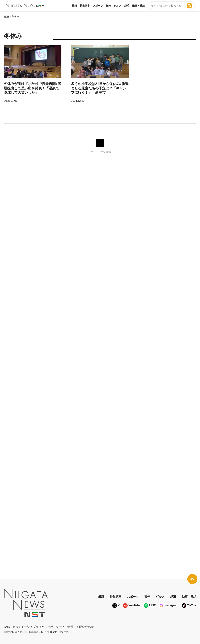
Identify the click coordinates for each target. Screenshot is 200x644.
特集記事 (85, 6)
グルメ (118, 6)
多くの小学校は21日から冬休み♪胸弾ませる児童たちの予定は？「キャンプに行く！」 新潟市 (100, 88)
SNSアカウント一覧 (17, 627)
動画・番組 (138, 6)
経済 (127, 6)
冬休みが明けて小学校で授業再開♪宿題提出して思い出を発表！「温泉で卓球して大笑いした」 (32, 88)
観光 (108, 6)
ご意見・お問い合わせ (79, 627)
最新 (74, 6)
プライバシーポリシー (47, 627)
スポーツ (98, 6)
